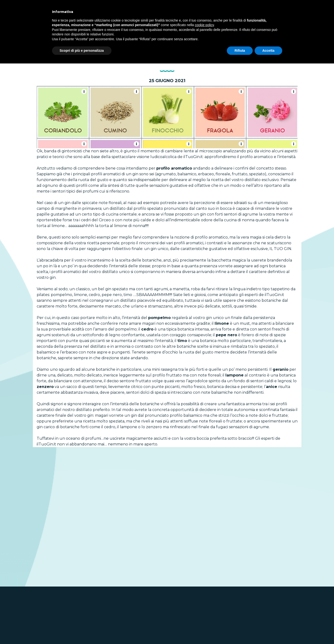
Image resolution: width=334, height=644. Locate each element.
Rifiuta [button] (240, 51)
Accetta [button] (268, 51)
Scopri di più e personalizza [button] (82, 51)
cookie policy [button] (204, 25)
